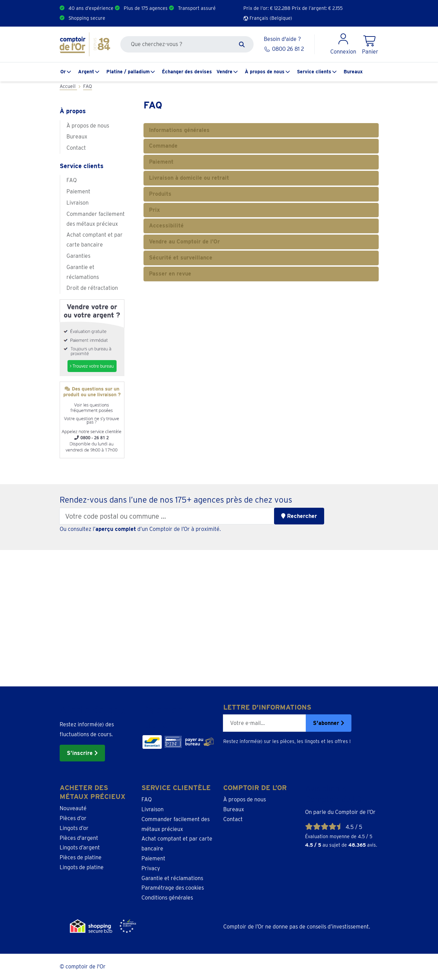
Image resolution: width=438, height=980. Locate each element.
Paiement (78, 191)
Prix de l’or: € (267, 8)
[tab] (261, 130)
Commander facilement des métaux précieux (96, 219)
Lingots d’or (74, 828)
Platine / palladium (128, 72)
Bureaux (353, 72)
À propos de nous (265, 72)
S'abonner (329, 723)
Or (63, 72)
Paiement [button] (161, 162)
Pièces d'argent (79, 838)
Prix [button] (154, 210)
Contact (76, 148)
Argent (86, 72)
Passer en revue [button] (170, 274)
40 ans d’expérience (91, 8)
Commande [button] (163, 146)
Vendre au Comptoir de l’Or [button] (184, 242)
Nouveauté (73, 808)
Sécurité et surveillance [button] (181, 258)
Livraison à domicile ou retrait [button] (189, 178)
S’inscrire (82, 753)
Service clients (314, 72)
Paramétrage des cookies (173, 888)
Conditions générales (167, 898)
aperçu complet (116, 529)
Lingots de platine (82, 867)
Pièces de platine (81, 857)
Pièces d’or (73, 818)
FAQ (72, 180)
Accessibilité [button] (166, 226)
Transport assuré (197, 8)
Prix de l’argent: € (317, 8)
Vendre (224, 72)
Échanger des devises (187, 72)
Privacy (151, 868)
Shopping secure (87, 18)
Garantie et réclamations (83, 272)
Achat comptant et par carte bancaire (95, 240)
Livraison (78, 203)
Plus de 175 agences (146, 8)
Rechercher (299, 516)
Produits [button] (160, 194)
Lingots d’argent (80, 848)
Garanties (78, 256)
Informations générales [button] (179, 130)
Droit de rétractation (92, 288)
